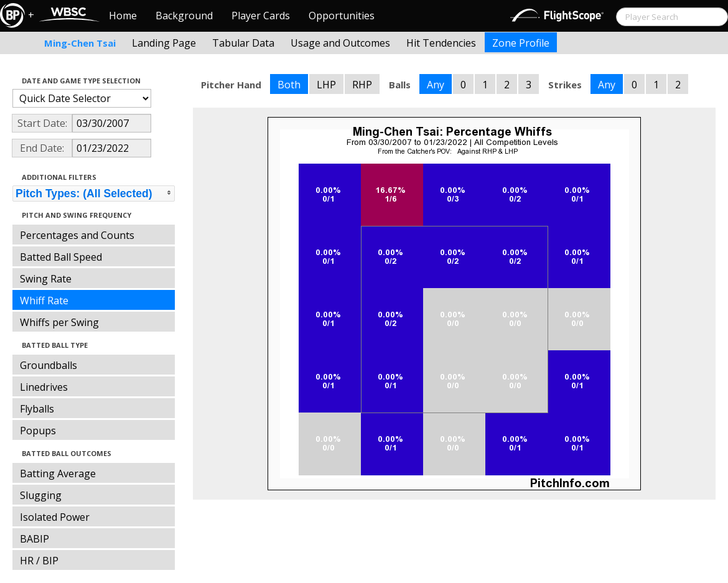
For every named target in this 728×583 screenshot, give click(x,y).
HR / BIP (39, 561)
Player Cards (261, 16)
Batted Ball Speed (61, 257)
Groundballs (49, 365)
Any (436, 85)
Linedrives (44, 387)
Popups (38, 431)
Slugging (41, 495)
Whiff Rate (44, 301)
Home (123, 16)
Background (184, 16)
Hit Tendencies (441, 43)
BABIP (35, 539)
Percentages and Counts (77, 235)
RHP (362, 85)
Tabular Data (243, 43)
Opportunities (342, 16)
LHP (326, 85)
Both (289, 85)
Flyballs (37, 409)
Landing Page (164, 43)
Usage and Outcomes (340, 43)
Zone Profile (521, 43)
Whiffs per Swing (59, 322)
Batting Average (58, 473)
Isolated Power (55, 517)
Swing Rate (46, 279)
